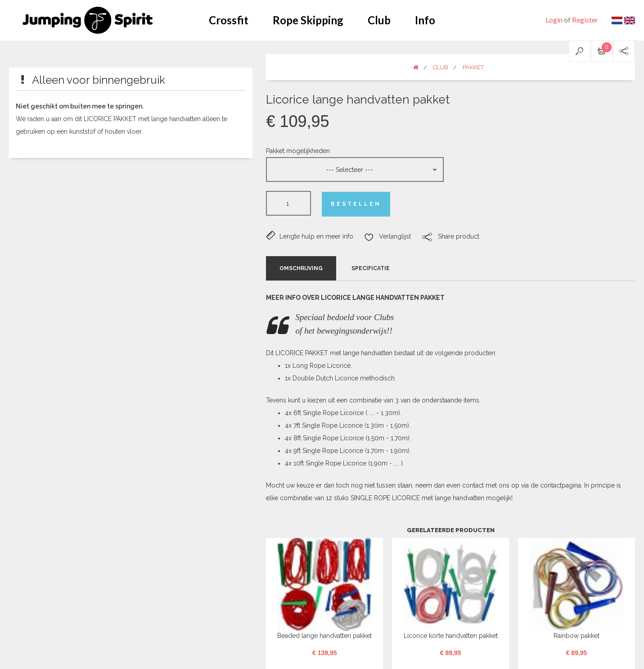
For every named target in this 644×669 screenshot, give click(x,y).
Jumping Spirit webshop (88, 20)
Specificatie (371, 268)
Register (585, 20)
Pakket (473, 67)
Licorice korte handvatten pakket (451, 636)
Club (379, 20)
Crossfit (229, 20)
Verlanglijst (387, 237)
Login (554, 20)
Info (425, 20)
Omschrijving (301, 268)
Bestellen (356, 204)
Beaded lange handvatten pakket (324, 636)
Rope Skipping (308, 20)
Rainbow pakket (576, 636)
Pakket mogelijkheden (298, 151)
